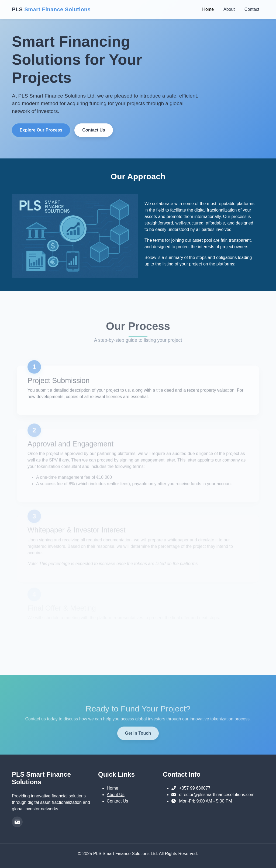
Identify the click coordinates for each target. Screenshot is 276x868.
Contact (252, 9)
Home (208, 9)
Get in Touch (138, 748)
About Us (116, 795)
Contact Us (91, 130)
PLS (51, 9)
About (229, 9)
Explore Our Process (39, 130)
